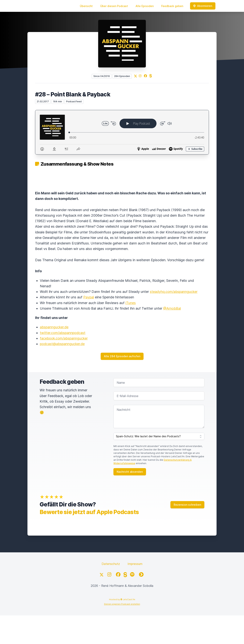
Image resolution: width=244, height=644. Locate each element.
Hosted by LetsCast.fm (122, 599)
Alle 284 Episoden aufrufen (122, 356)
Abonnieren (203, 6)
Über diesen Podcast (114, 6)
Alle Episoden (145, 6)
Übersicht (86, 6)
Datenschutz (111, 564)
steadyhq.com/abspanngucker (174, 292)
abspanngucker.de (54, 327)
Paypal (89, 297)
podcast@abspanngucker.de (62, 344)
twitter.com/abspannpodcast (63, 333)
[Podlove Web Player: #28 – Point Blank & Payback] (122, 132)
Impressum (135, 564)
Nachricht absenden (130, 472)
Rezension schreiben (187, 505)
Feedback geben (172, 6)
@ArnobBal (172, 308)
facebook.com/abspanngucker (64, 338)
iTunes (131, 303)
